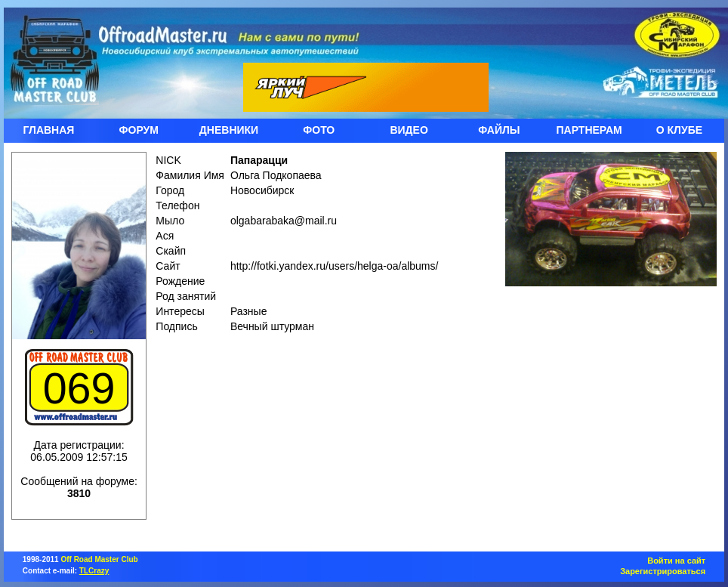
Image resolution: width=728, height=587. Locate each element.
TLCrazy (94, 571)
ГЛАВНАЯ (48, 130)
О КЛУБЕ (679, 130)
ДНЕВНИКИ (229, 130)
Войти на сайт (676, 561)
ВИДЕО (409, 130)
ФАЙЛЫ (499, 130)
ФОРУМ (139, 130)
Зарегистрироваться (663, 571)
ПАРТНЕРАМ (589, 130)
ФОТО (319, 130)
